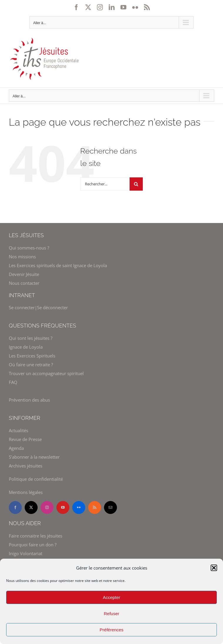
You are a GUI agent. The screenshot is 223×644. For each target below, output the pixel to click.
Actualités (19, 430)
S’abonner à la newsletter (34, 457)
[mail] (110, 507)
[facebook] (15, 507)
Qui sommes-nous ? (29, 248)
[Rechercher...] (105, 184)
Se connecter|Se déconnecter (38, 307)
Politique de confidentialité (36, 479)
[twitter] (31, 507)
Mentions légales (26, 492)
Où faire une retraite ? (31, 365)
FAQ (13, 382)
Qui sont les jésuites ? (31, 338)
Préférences (111, 630)
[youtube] (63, 507)
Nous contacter (24, 283)
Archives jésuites (26, 466)
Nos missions (22, 257)
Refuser (111, 614)
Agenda (16, 448)
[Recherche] (136, 184)
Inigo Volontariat (26, 553)
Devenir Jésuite (24, 274)
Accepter (111, 597)
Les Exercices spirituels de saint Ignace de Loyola (58, 265)
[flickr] (79, 507)
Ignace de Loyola (26, 347)
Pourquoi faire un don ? (33, 545)
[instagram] (47, 507)
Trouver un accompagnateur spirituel (46, 373)
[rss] (95, 507)
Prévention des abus (29, 400)
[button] (214, 568)
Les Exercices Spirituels (32, 356)
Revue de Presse (25, 439)
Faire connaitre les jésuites (36, 536)
